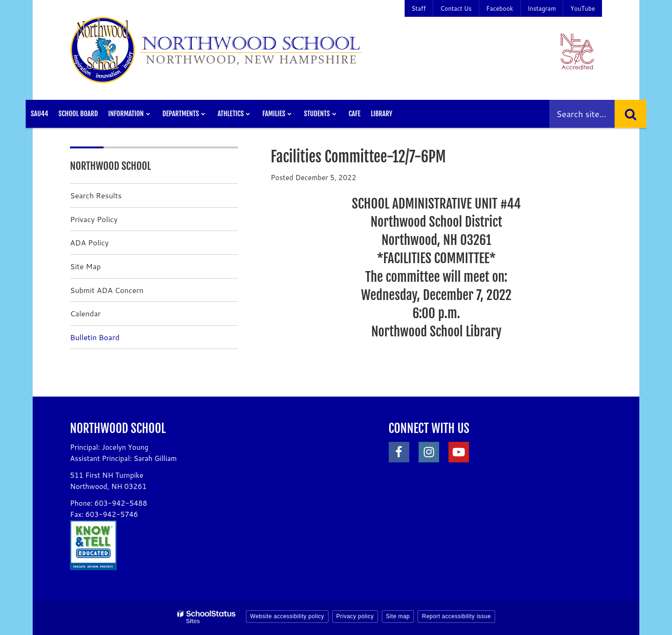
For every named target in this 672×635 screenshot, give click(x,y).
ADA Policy (89, 242)
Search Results (96, 195)
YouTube (583, 8)
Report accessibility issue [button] (456, 616)
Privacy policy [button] (355, 616)
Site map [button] (398, 616)
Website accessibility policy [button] (287, 616)
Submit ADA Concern (107, 290)
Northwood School (111, 166)
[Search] (630, 114)
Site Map (85, 266)
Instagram (542, 8)
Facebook (500, 8)
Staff (419, 8)
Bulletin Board (95, 337)
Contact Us (456, 8)
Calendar (85, 313)
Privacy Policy (94, 219)
